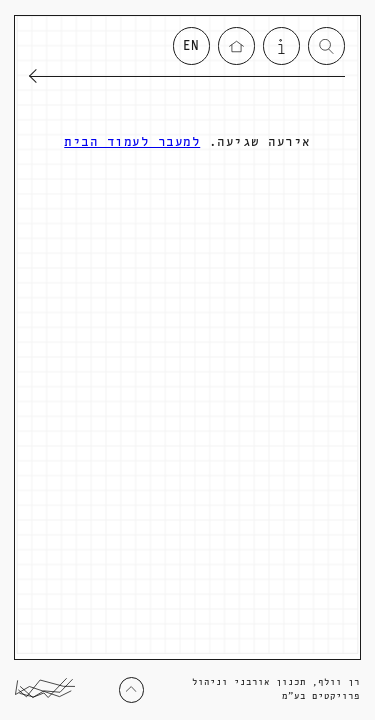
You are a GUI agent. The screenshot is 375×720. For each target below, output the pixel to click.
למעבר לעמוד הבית (132, 142)
